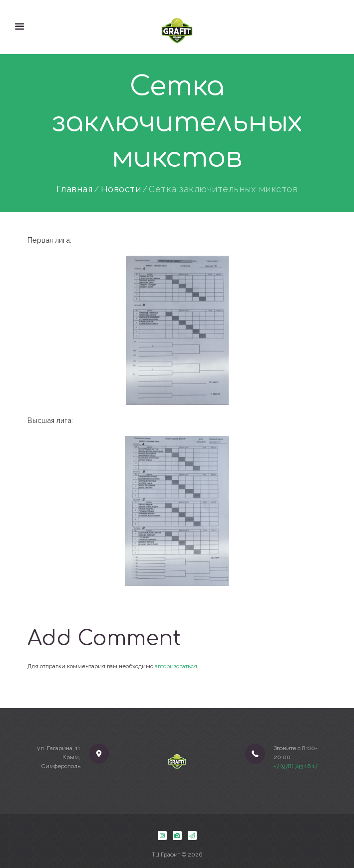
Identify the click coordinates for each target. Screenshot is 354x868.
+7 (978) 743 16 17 (296, 766)
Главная (75, 189)
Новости (121, 189)
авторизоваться (176, 666)
